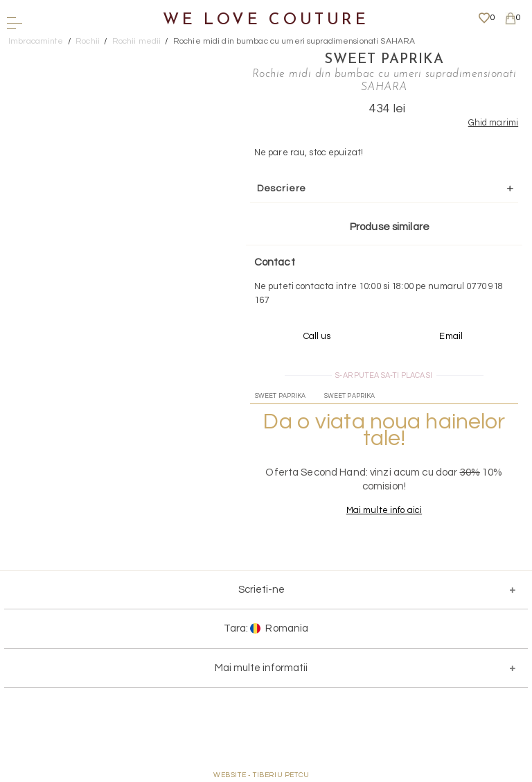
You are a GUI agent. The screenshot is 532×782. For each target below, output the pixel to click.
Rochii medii (137, 41)
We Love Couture (266, 20)
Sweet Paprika (374, 59)
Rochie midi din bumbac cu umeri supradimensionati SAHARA (294, 41)
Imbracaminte (36, 41)
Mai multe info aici (374, 510)
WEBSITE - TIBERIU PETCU (261, 774)
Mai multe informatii (261, 667)
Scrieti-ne (261, 589)
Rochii (88, 41)
